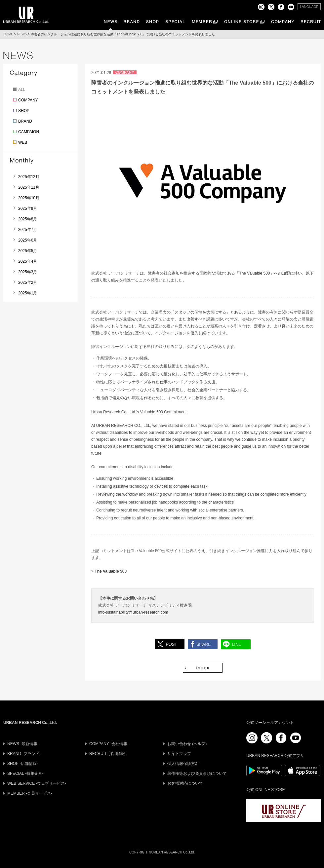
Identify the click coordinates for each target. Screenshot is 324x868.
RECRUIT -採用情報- (108, 754)
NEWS (22, 34)
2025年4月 (28, 261)
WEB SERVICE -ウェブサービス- (37, 783)
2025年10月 (29, 198)
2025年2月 (28, 283)
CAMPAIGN (29, 132)
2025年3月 (28, 272)
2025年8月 (28, 219)
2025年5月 (28, 251)
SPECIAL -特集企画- (25, 774)
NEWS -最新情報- (23, 744)
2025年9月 (28, 208)
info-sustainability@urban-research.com (133, 612)
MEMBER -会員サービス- (30, 793)
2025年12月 (29, 177)
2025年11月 (29, 187)
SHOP (24, 111)
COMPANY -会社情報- (109, 744)
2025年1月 (28, 293)
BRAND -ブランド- (24, 754)
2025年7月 (28, 230)
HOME (8, 34)
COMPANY (28, 100)
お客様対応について (185, 783)
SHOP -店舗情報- (23, 764)
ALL (22, 90)
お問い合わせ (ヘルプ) (187, 744)
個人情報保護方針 (183, 764)
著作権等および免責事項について (197, 774)
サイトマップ (179, 754)
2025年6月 (28, 240)
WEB (23, 142)
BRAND (25, 121)
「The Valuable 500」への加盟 (262, 273)
